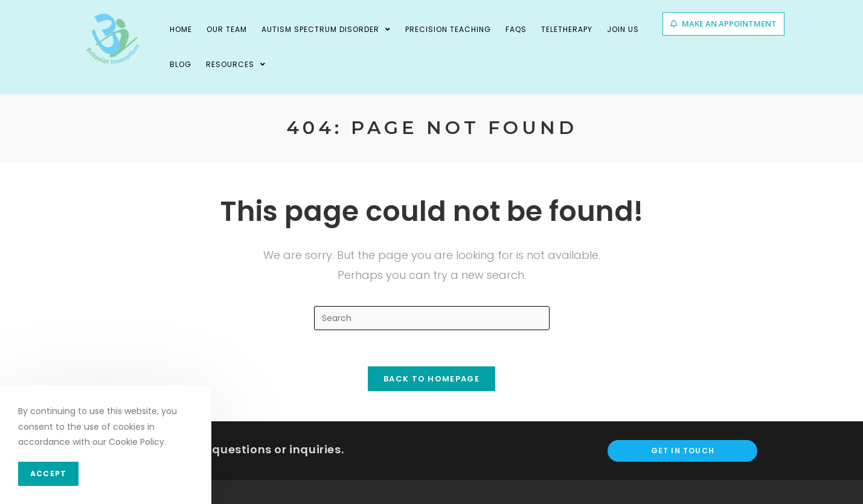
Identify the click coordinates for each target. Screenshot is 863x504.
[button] (723, 24)
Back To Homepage (431, 379)
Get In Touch (683, 451)
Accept (48, 474)
